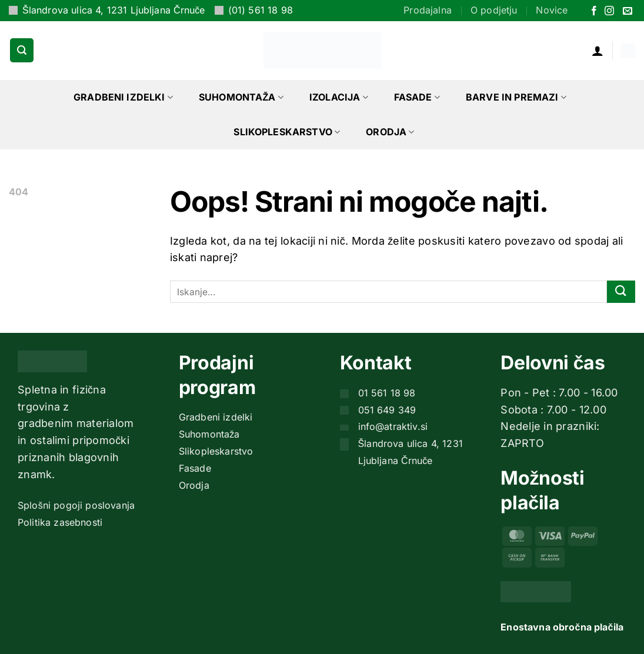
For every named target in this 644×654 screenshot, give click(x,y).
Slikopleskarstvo (287, 132)
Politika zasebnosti (60, 522)
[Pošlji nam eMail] (628, 11)
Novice (552, 10)
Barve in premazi (516, 97)
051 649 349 (387, 410)
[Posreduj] (621, 292)
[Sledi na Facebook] (594, 11)
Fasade (417, 97)
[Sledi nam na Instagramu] (609, 11)
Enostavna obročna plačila (562, 627)
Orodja (390, 132)
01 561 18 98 (387, 393)
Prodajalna (428, 10)
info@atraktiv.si (393, 426)
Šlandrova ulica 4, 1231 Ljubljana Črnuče (114, 10)
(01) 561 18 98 (261, 10)
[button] (22, 50)
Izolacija (339, 97)
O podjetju (494, 10)
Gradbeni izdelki (123, 97)
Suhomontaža (241, 97)
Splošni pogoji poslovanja (76, 505)
